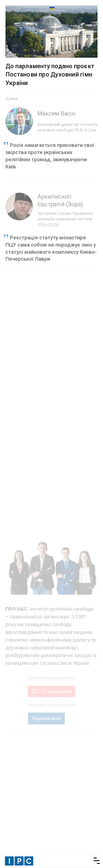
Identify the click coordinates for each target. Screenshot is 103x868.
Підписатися (46, 719)
